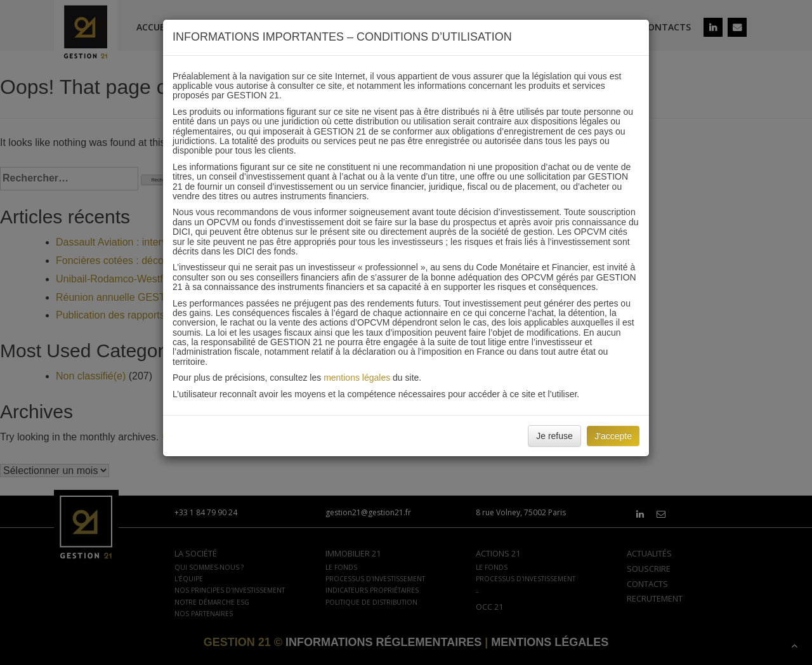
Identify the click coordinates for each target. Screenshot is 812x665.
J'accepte (613, 436)
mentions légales (357, 378)
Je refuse (554, 436)
